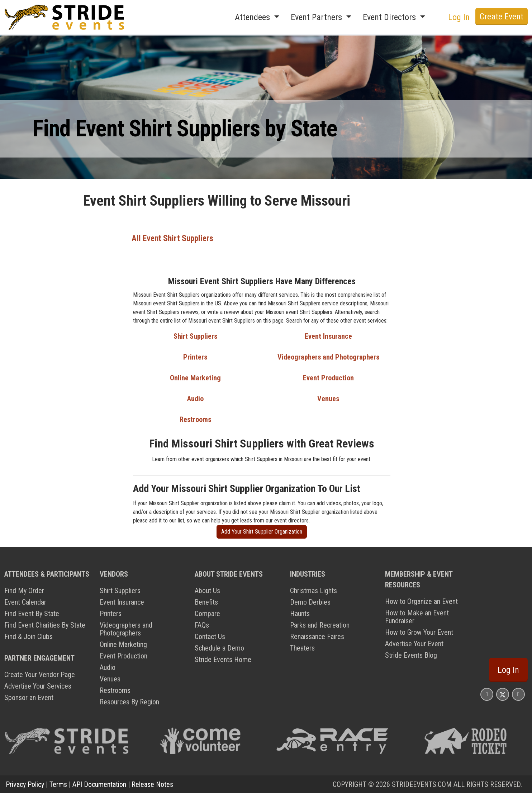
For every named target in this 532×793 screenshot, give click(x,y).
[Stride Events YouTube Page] (518, 694)
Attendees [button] (253, 17)
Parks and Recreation (320, 625)
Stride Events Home (223, 659)
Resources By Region (129, 701)
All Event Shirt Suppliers (173, 238)
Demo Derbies (310, 602)
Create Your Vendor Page (40, 674)
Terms (58, 784)
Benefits (206, 602)
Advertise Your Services (38, 686)
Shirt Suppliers (195, 336)
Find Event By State (32, 613)
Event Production (328, 377)
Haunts (300, 613)
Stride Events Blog (411, 655)
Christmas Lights (313, 590)
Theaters (302, 648)
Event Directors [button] (390, 17)
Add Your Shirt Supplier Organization (262, 531)
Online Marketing (195, 377)
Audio (195, 398)
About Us (207, 590)
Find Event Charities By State (45, 625)
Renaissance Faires (317, 636)
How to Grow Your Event (419, 632)
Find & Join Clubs (28, 636)
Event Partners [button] (317, 17)
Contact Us (210, 636)
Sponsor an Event (29, 697)
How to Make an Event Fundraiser (417, 616)
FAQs (202, 625)
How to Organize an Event (421, 601)
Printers (195, 357)
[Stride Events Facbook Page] (487, 694)
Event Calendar (25, 602)
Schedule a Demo (219, 648)
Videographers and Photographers (328, 357)
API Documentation (99, 784)
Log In (459, 17)
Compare (207, 613)
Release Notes (152, 784)
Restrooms (195, 419)
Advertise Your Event (414, 643)
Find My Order (24, 590)
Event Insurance (328, 336)
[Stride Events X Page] (503, 694)
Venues (328, 398)
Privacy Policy (25, 784)
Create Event (502, 17)
